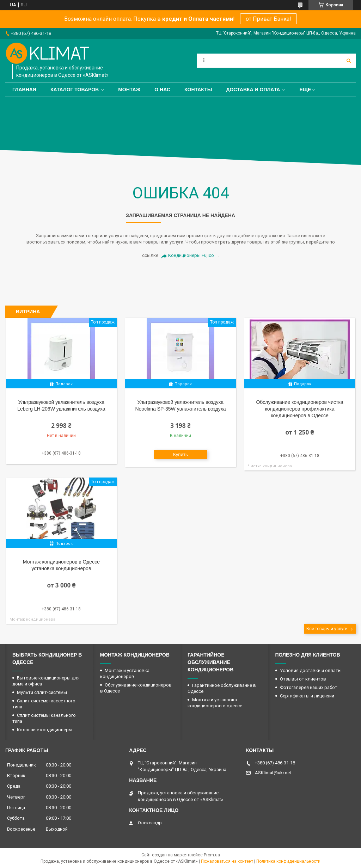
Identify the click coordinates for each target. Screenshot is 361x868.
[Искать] (349, 61)
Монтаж (129, 90)
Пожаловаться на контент (227, 861)
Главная (24, 90)
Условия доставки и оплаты (311, 670)
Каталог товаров (75, 90)
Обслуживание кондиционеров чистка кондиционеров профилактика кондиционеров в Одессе (299, 409)
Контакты (198, 90)
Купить (180, 454)
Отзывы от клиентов (303, 679)
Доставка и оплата (253, 90)
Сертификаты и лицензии (307, 696)
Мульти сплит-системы (42, 692)
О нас (162, 90)
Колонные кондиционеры (45, 730)
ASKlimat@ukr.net (273, 773)
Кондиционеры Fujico (191, 255)
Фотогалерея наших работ (309, 687)
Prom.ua (212, 855)
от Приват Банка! (268, 19)
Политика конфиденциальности (288, 861)
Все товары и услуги (327, 629)
